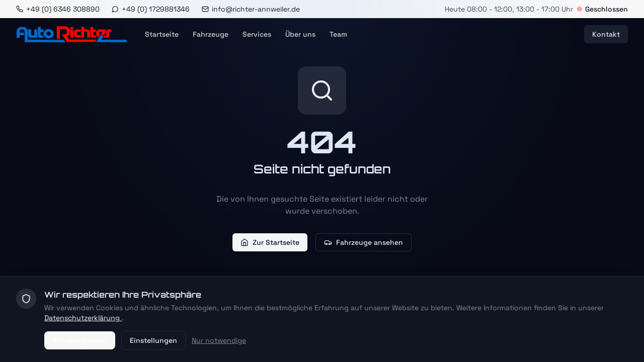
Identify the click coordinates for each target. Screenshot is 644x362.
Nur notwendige (219, 340)
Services (257, 34)
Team (338, 34)
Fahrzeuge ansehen (364, 242)
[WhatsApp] (151, 9)
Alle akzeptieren (80, 340)
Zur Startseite (270, 242)
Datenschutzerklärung (83, 318)
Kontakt (606, 34)
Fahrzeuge (211, 34)
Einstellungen (153, 340)
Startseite (162, 34)
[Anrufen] (58, 9)
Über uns (300, 34)
